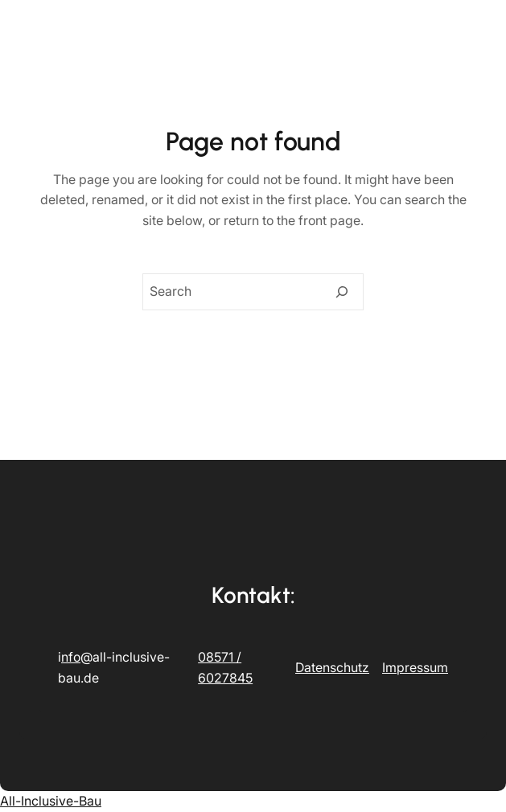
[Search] (342, 292)
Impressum (415, 667)
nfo (71, 657)
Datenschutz (332, 667)
